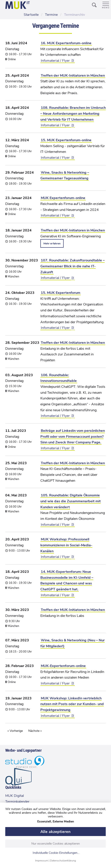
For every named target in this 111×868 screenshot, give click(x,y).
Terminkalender (17, 802)
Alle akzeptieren (55, 832)
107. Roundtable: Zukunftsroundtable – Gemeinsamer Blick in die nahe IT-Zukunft (73, 266)
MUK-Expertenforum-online (63, 666)
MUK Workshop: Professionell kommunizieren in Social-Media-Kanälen (66, 545)
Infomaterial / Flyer (55, 61)
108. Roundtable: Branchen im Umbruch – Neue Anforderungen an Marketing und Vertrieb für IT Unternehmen (73, 114)
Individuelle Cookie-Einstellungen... (56, 853)
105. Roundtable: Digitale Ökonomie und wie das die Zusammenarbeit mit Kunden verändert (71, 501)
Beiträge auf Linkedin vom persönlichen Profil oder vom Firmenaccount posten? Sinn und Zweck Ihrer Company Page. (73, 437)
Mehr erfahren (52, 243)
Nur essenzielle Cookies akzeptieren (56, 844)
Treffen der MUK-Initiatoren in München (73, 76)
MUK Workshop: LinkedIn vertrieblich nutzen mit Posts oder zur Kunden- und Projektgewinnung (72, 704)
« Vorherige (15, 731)
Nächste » (35, 731)
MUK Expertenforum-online (63, 198)
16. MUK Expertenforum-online (66, 43)
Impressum (42, 861)
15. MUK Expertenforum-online (66, 140)
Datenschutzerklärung (63, 861)
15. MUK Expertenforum (61, 293)
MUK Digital (15, 796)
